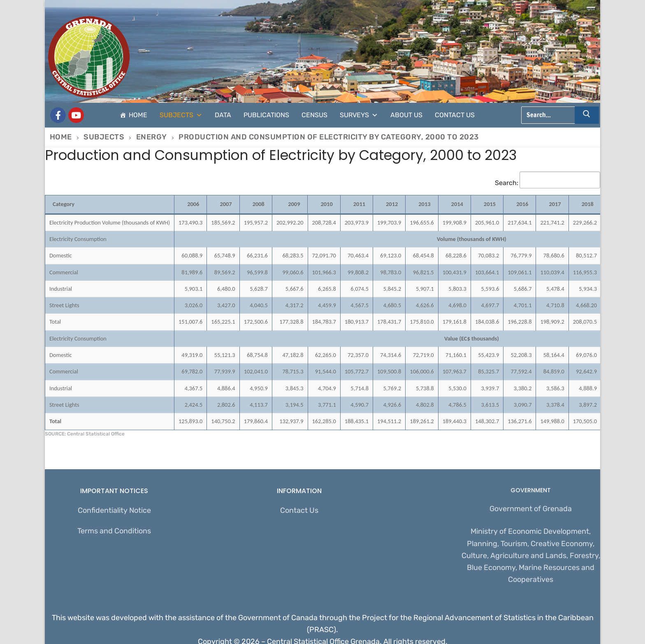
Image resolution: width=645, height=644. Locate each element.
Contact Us (455, 115)
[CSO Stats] (76, 115)
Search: (548, 183)
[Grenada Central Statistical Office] (58, 115)
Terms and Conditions (114, 531)
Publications (266, 115)
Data (223, 115)
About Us (406, 115)
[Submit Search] (587, 115)
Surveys (359, 115)
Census (314, 115)
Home (138, 115)
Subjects (181, 115)
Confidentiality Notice (114, 510)
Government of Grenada (531, 509)
